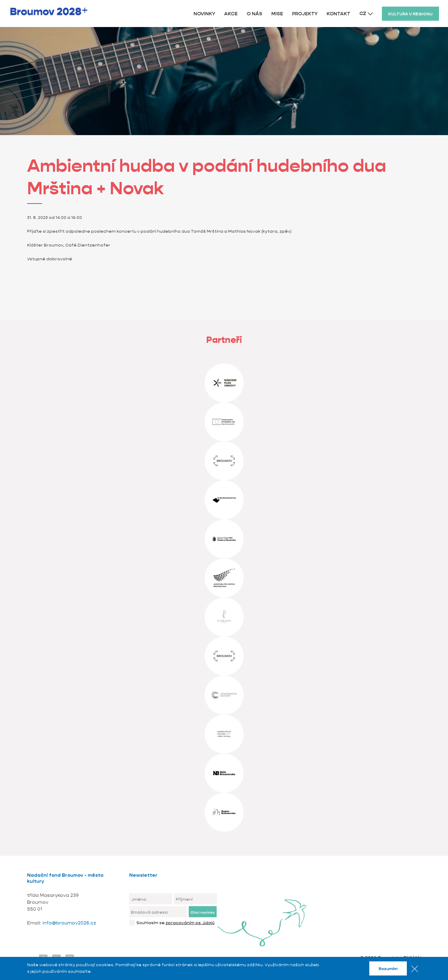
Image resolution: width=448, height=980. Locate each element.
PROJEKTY (305, 14)
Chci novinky (203, 912)
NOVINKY (204, 14)
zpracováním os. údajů (190, 923)
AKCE (231, 14)
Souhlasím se (175, 923)
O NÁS (254, 14)
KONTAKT (338, 14)
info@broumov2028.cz (69, 923)
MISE (277, 14)
